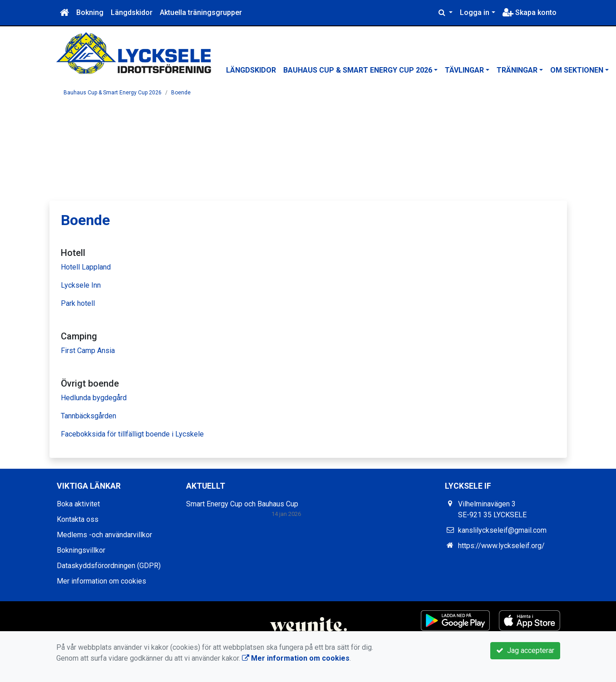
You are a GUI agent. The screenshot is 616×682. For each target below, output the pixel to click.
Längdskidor (132, 12)
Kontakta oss (78, 519)
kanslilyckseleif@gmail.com (502, 530)
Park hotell (78, 303)
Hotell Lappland (86, 267)
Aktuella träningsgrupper (201, 12)
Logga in (475, 12)
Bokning (90, 12)
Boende (181, 93)
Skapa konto (530, 12)
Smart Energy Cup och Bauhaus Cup (242, 504)
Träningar (517, 70)
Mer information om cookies (101, 581)
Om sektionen (577, 70)
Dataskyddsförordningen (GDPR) (109, 566)
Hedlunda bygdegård (94, 398)
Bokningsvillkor (81, 550)
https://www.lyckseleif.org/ (501, 546)
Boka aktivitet (78, 504)
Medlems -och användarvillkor (104, 535)
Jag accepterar (525, 650)
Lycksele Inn (81, 285)
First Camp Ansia (88, 351)
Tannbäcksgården (89, 416)
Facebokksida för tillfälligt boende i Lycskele (132, 434)
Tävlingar (464, 70)
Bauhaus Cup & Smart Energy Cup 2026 (358, 70)
